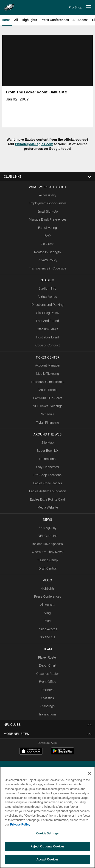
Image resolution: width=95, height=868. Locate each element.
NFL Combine (48, 536)
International (48, 459)
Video (47, 580)
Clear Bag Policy (48, 313)
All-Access (48, 605)
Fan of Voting (47, 228)
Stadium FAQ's (48, 329)
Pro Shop (75, 7)
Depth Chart (48, 665)
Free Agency (48, 528)
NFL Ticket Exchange (48, 406)
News (47, 519)
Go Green (48, 244)
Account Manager (48, 365)
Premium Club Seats (48, 398)
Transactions (47, 714)
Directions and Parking (47, 305)
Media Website (48, 507)
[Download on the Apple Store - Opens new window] (31, 752)
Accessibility (48, 195)
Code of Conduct (47, 345)
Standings (47, 706)
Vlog (47, 613)
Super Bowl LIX (48, 450)
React (47, 621)
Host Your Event (47, 337)
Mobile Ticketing (47, 373)
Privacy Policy (47, 260)
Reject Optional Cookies (48, 846)
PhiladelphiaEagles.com (34, 144)
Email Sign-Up (48, 211)
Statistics (48, 698)
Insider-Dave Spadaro (48, 544)
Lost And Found (48, 321)
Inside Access (47, 629)
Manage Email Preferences (48, 219)
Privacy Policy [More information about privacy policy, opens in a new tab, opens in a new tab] (20, 824)
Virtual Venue (48, 297)
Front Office (47, 682)
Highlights (47, 588)
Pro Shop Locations (47, 475)
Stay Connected (47, 467)
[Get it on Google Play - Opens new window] (63, 753)
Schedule (48, 414)
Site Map (47, 442)
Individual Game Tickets (48, 382)
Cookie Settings (47, 833)
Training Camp (47, 560)
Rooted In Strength (47, 252)
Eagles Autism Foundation (48, 491)
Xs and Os (48, 637)
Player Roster (47, 657)
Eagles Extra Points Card (47, 499)
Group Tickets (47, 390)
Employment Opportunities (48, 203)
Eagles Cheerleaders (48, 483)
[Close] (89, 773)
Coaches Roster (47, 674)
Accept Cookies (48, 859)
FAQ (48, 236)
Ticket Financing (47, 422)
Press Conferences (48, 596)
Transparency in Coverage (48, 268)
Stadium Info (47, 288)
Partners (47, 690)
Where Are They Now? (47, 552)
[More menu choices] (89, 7)
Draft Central (47, 568)
